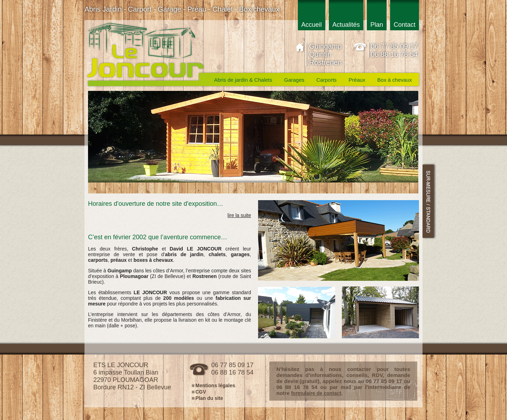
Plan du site (209, 398)
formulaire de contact (316, 393)
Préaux (357, 80)
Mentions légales (215, 385)
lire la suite (239, 215)
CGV (201, 392)
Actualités (346, 25)
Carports (327, 80)
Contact (405, 25)
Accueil (312, 25)
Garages (294, 80)
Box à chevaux (395, 80)
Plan (377, 25)
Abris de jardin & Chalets (243, 80)
